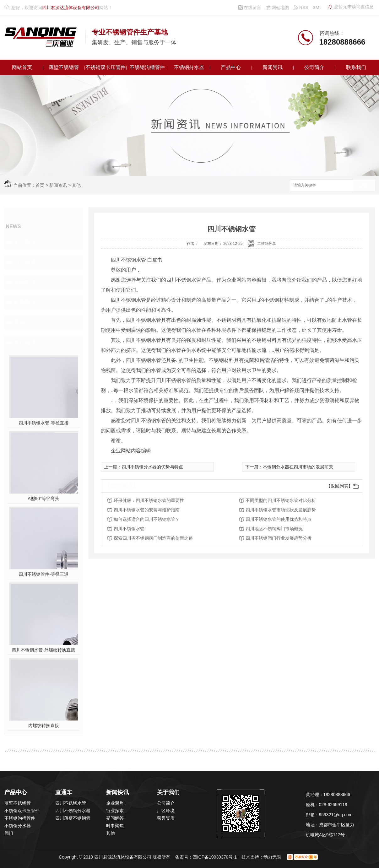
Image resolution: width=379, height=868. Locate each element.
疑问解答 (25, 282)
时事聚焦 (25, 302)
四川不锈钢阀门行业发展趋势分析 (279, 538)
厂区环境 (166, 811)
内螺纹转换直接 (44, 725)
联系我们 (356, 67)
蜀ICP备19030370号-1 (215, 857)
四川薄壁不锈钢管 (73, 818)
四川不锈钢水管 (129, 529)
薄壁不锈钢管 (64, 67)
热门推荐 (25, 342)
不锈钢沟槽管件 (147, 67)
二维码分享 (267, 244)
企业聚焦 (25, 242)
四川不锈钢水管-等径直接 (43, 423)
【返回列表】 (339, 486)
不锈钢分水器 (189, 67)
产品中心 (231, 67)
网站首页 (22, 67)
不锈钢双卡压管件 (106, 67)
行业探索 (25, 262)
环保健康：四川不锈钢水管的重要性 (149, 500)
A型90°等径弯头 (43, 499)
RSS (301, 8)
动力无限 (272, 857)
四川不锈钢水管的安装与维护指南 (147, 510)
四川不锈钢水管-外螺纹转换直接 (43, 650)
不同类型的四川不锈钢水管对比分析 (281, 500)
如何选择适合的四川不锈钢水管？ (147, 519)
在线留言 (250, 8)
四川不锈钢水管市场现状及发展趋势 (281, 510)
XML (317, 8)
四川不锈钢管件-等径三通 (43, 574)
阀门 (9, 833)
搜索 (364, 186)
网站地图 (277, 8)
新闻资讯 (273, 67)
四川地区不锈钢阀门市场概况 (274, 529)
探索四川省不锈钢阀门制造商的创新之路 (153, 538)
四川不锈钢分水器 (73, 811)
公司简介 (314, 67)
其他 (76, 185)
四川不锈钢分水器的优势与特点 (152, 467)
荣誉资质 (166, 818)
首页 (40, 185)
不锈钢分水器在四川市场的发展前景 (298, 467)
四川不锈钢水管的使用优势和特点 (279, 519)
